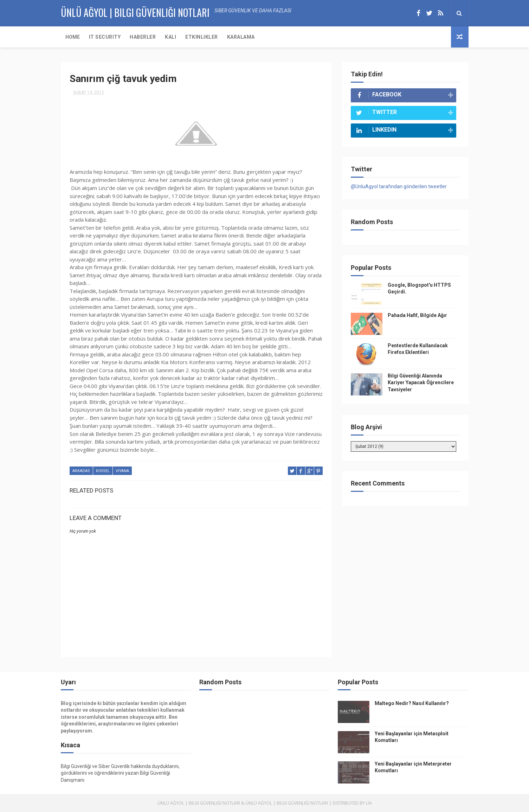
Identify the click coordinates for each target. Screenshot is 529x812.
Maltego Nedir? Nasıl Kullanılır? (412, 703)
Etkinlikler (202, 37)
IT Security (105, 37)
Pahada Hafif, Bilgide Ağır (417, 315)
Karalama (241, 37)
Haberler (143, 37)
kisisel (103, 471)
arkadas (81, 471)
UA (369, 803)
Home (73, 37)
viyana (122, 471)
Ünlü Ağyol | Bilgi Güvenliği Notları (199, 803)
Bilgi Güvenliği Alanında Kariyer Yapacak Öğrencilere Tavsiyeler (421, 383)
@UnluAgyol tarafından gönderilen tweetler (399, 186)
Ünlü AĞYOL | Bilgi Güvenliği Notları (135, 12)
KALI (170, 37)
